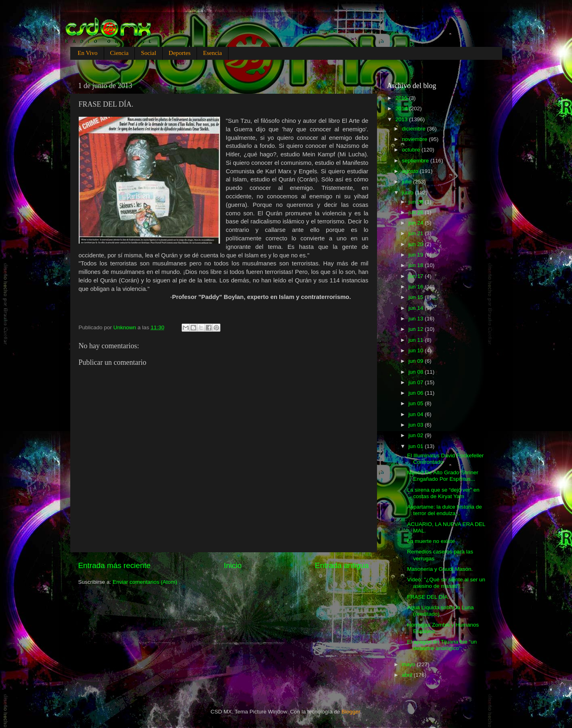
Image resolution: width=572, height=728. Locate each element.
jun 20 (417, 244)
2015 (402, 98)
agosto (411, 171)
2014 (402, 108)
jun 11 (417, 340)
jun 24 (417, 223)
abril (408, 675)
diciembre (415, 129)
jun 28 (417, 202)
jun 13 (417, 319)
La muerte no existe (431, 541)
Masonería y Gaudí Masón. (440, 569)
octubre (412, 150)
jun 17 (417, 276)
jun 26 (417, 212)
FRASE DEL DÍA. (428, 597)
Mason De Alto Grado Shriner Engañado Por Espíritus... (442, 476)
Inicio (233, 565)
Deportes (180, 53)
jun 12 (417, 329)
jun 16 (417, 287)
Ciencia (119, 53)
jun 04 (417, 414)
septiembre (416, 161)
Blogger (351, 712)
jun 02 (417, 435)
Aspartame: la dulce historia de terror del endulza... (444, 510)
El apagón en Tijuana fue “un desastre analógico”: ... (442, 645)
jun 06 (417, 393)
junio (409, 193)
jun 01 (417, 446)
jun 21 (417, 233)
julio (408, 182)
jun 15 (417, 297)
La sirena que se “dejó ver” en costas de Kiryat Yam (443, 493)
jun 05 (417, 403)
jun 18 (417, 265)
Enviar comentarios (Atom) (145, 582)
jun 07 (417, 382)
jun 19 (417, 255)
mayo (410, 664)
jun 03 (417, 425)
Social (149, 53)
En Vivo (87, 53)
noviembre (416, 139)
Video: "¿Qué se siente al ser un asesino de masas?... (446, 583)
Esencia (213, 53)
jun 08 (417, 372)
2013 (402, 119)
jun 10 (417, 350)
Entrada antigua (342, 565)
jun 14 (417, 308)
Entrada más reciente (115, 565)
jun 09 (417, 361)
